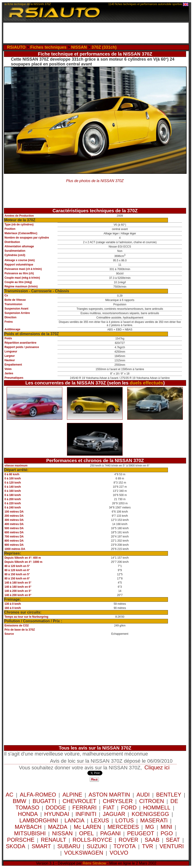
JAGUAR (114, 814)
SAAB (152, 840)
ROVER (128, 840)
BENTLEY (169, 795)
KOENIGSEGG (150, 814)
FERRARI (84, 807)
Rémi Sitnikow (94, 863)
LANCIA (74, 820)
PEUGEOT (141, 833)
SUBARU (69, 846)
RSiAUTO (16, 47)
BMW (19, 801)
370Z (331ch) (104, 47)
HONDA (28, 814)
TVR (148, 846)
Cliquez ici (157, 767)
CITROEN (152, 801)
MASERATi (154, 820)
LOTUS (125, 820)
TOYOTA (124, 846)
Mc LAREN (88, 827)
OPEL (86, 833)
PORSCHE (21, 840)
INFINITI (86, 814)
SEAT (173, 840)
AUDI (143, 795)
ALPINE (72, 795)
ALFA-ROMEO (38, 795)
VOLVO (119, 853)
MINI (166, 827)
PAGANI (111, 833)
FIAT (109, 807)
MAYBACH (28, 827)
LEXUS (100, 820)
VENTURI (171, 846)
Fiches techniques (48, 47)
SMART (41, 846)
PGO (167, 833)
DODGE (56, 807)
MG (150, 827)
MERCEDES (123, 827)
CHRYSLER (118, 801)
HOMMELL (157, 807)
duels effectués (147, 383)
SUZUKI (97, 846)
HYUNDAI (57, 814)
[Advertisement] (96, 33)
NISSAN (79, 47)
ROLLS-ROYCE (92, 840)
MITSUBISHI (30, 833)
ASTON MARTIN (109, 795)
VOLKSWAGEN (84, 853)
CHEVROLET (79, 801)
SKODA (16, 846)
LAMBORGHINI (39, 820)
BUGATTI (44, 801)
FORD (129, 807)
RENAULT (53, 840)
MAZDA (58, 827)
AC (10, 795)
